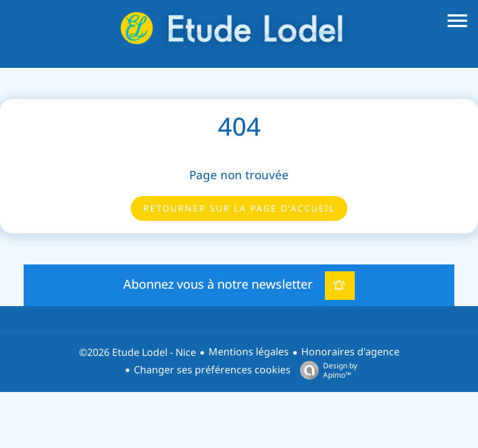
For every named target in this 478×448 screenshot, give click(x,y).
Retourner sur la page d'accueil (239, 208)
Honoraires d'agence (350, 352)
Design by (326, 370)
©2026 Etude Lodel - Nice (138, 352)
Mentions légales (249, 352)
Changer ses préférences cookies (212, 370)
